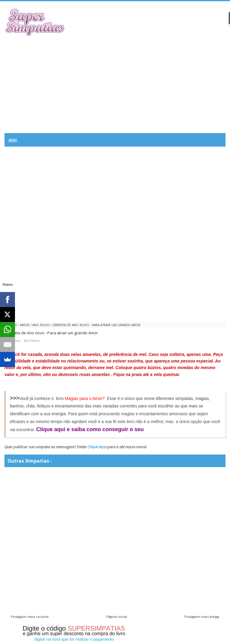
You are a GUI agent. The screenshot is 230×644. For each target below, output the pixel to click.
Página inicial (117, 617)
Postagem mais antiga (202, 617)
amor (25, 325)
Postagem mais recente (30, 617)
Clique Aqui (97, 447)
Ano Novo (41, 325)
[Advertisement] (115, 84)
